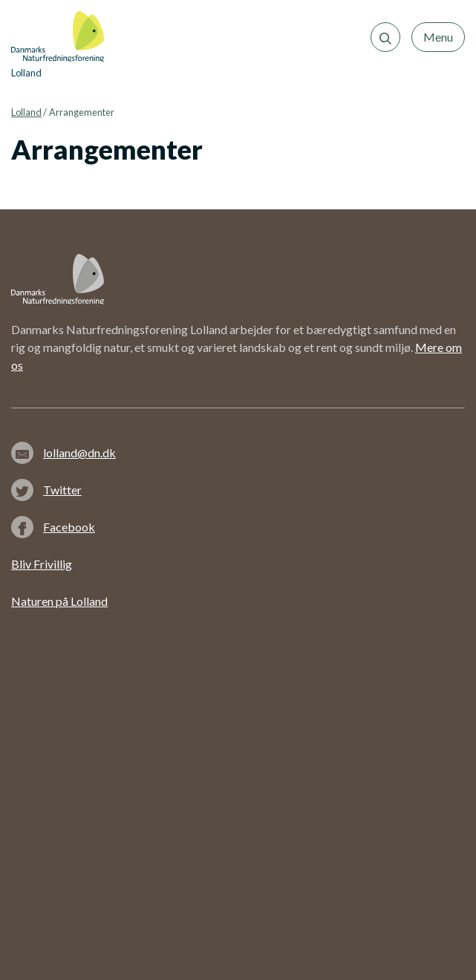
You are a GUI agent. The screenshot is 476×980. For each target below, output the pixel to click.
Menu (438, 37)
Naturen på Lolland (59, 601)
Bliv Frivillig (42, 564)
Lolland (26, 112)
